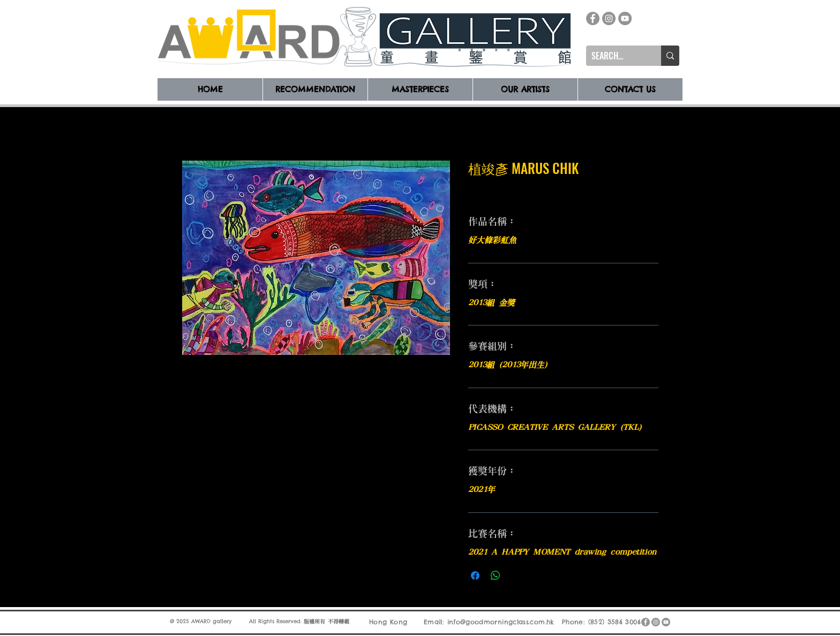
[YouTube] (625, 18)
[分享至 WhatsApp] (496, 576)
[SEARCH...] (615, 56)
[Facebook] (593, 18)
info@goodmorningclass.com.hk (501, 622)
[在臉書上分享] (475, 576)
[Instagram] (609, 18)
